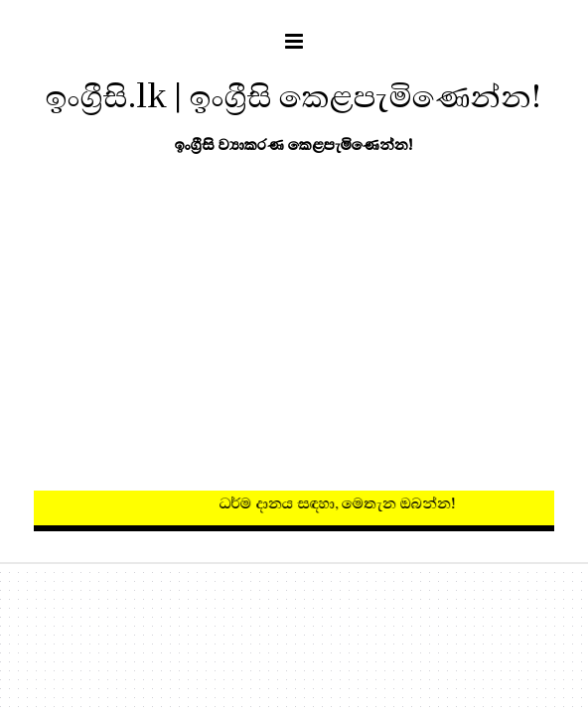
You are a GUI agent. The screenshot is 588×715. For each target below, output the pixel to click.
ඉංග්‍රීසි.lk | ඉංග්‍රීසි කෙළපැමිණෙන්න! (294, 97)
